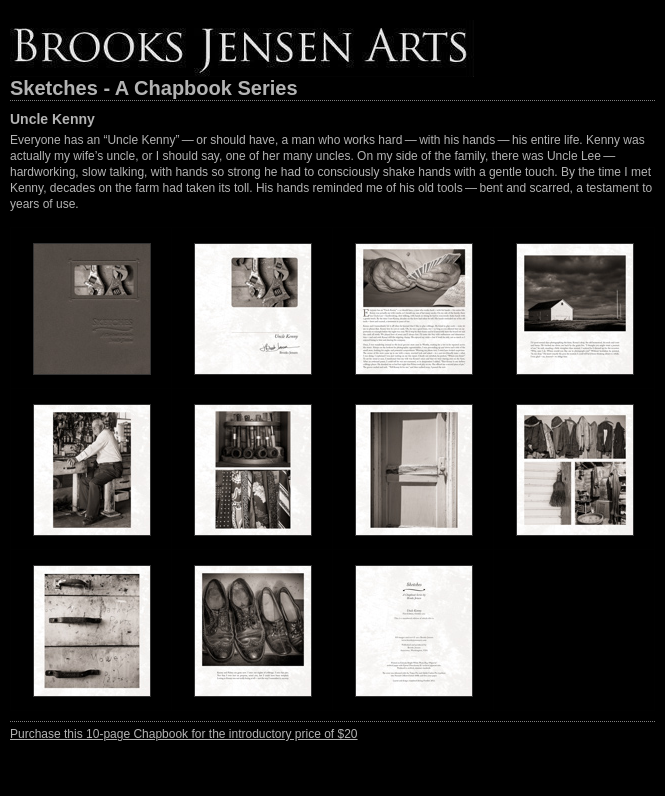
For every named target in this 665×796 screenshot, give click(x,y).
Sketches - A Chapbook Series (154, 88)
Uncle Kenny (52, 119)
